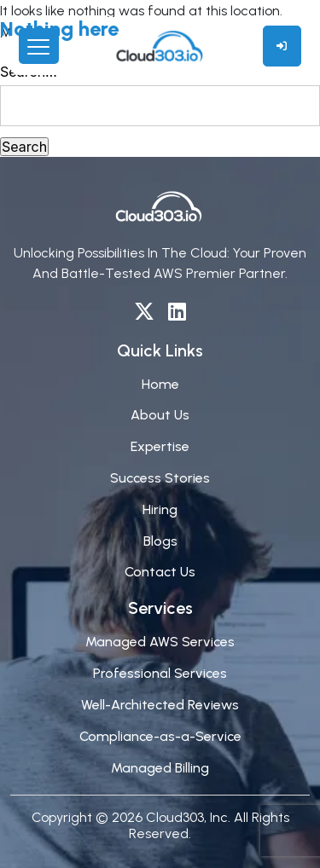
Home (160, 384)
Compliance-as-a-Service (160, 736)
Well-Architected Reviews (160, 705)
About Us (160, 415)
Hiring (160, 509)
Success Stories (160, 478)
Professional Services (160, 673)
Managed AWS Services (160, 642)
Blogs (160, 541)
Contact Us (160, 572)
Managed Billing (160, 768)
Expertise (160, 446)
